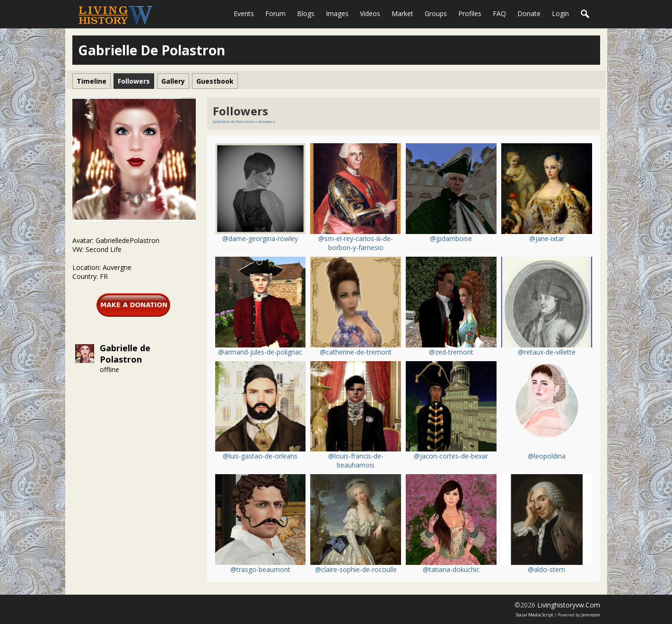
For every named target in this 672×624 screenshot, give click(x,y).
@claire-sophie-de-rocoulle (356, 569)
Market (402, 13)
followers (267, 121)
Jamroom (591, 615)
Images (337, 13)
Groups (436, 13)
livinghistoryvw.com (569, 605)
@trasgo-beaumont (260, 569)
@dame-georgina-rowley (260, 238)
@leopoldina (547, 456)
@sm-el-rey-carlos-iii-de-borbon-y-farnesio (356, 243)
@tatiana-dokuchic (451, 569)
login (560, 13)
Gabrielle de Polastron (125, 354)
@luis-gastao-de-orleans (260, 456)
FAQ (499, 13)
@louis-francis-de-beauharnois (356, 460)
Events (244, 13)
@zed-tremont (451, 352)
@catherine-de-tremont (356, 352)
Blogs (306, 13)
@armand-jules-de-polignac (260, 352)
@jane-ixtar (547, 238)
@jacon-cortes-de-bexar (451, 456)
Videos (370, 13)
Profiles (470, 13)
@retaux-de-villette (547, 352)
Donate (529, 13)
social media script (535, 615)
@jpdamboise (451, 238)
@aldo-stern (546, 569)
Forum (275, 13)
